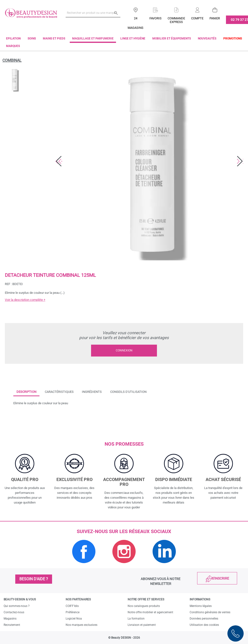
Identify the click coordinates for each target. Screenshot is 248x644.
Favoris (155, 18)
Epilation (13, 39)
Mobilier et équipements (172, 39)
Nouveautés (207, 39)
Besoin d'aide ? (34, 579)
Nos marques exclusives (81, 625)
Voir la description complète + (25, 300)
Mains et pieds (54, 39)
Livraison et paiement (142, 625)
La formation (136, 619)
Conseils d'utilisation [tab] (128, 392)
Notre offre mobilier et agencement (150, 612)
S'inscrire (221, 578)
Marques (13, 46)
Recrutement (12, 625)
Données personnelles (204, 619)
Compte (197, 18)
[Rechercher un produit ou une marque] (93, 13)
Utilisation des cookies (204, 625)
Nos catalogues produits (144, 606)
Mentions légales (201, 606)
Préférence (73, 612)
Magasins (10, 619)
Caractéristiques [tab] (59, 392)
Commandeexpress (176, 20)
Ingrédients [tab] (92, 392)
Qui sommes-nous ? (17, 606)
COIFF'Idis (72, 606)
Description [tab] (26, 392)
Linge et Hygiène (133, 39)
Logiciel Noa (74, 619)
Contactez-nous (14, 612)
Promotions (233, 39)
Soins (32, 39)
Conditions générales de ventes (210, 612)
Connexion (124, 350)
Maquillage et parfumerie (93, 39)
